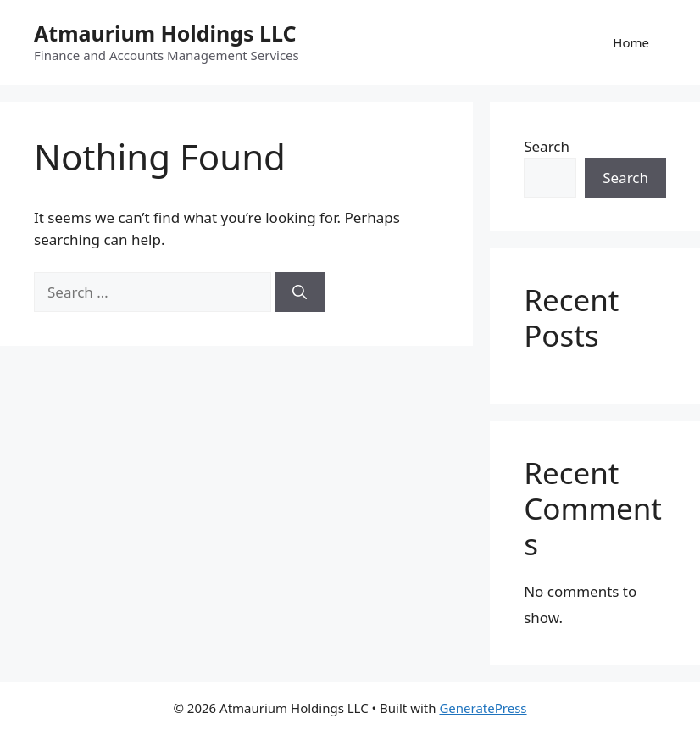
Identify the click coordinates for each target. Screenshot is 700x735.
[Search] (300, 292)
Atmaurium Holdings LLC (165, 33)
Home (631, 42)
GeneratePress (483, 708)
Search (547, 146)
